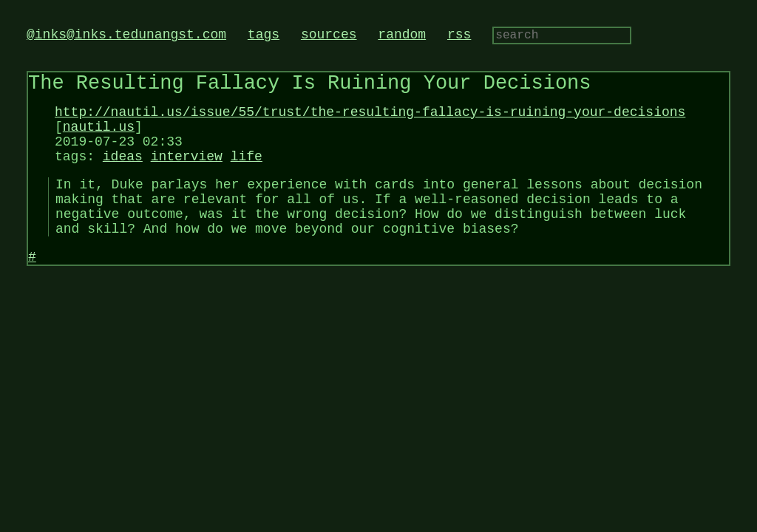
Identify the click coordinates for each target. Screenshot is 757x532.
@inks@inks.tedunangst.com (126, 36)
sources (329, 36)
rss (459, 36)
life (247, 175)
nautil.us (99, 140)
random (402, 36)
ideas (123, 175)
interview (187, 175)
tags (264, 36)
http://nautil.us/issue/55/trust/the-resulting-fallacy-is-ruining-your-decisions (370, 122)
